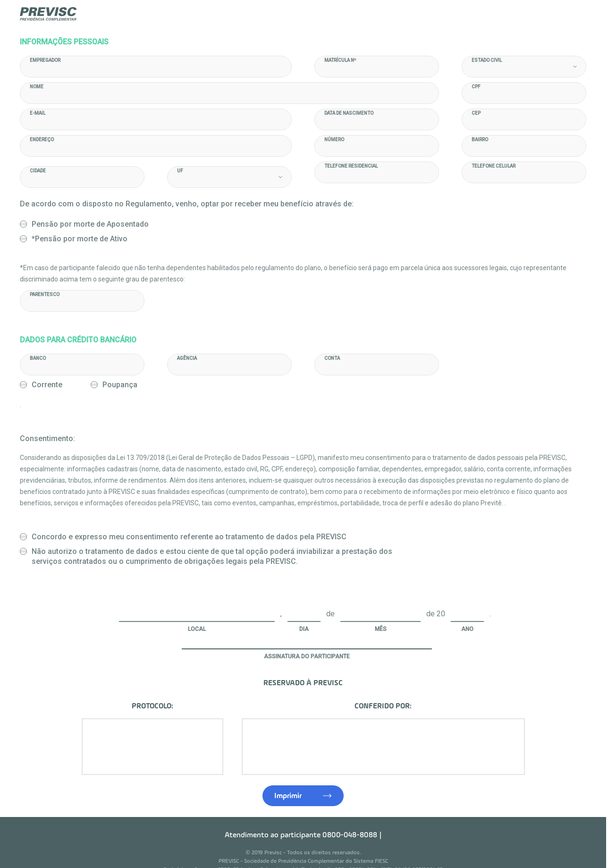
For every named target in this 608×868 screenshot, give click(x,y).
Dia (305, 610)
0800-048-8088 (351, 816)
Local (198, 610)
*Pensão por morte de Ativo (80, 239)
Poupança (554, 362)
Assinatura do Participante (308, 637)
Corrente (490, 362)
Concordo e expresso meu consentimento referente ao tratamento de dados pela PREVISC (190, 518)
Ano (468, 610)
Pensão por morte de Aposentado (91, 224)
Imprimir (289, 777)
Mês (382, 610)
